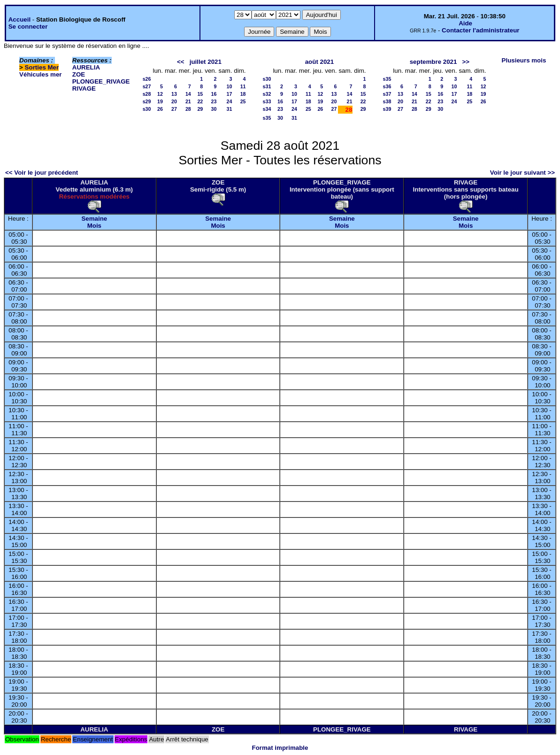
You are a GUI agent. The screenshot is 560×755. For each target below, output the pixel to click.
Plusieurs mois (524, 60)
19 (160, 101)
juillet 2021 (206, 62)
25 (243, 101)
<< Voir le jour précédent (42, 173)
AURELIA (86, 67)
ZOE (79, 74)
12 (160, 94)
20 (174, 101)
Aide (465, 23)
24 (230, 101)
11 (243, 86)
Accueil (19, 19)
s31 (267, 86)
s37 (387, 94)
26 (160, 109)
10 (230, 86)
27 (174, 109)
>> (466, 62)
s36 (387, 86)
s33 (267, 101)
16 (214, 94)
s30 (147, 109)
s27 (147, 86)
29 (200, 109)
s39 (387, 109)
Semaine (94, 219)
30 (214, 109)
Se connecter (28, 27)
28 (188, 109)
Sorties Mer (42, 67)
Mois (94, 226)
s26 (147, 79)
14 (188, 94)
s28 (147, 94)
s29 (147, 101)
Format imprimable (280, 748)
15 (200, 94)
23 (214, 101)
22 (200, 101)
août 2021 (320, 62)
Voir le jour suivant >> (522, 173)
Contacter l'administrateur (480, 30)
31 (230, 109)
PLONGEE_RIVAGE (101, 81)
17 (230, 94)
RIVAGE (84, 89)
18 (243, 94)
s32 (267, 94)
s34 (267, 109)
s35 (267, 118)
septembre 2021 (433, 62)
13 (174, 94)
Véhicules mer (40, 74)
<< (181, 62)
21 (188, 101)
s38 (387, 101)
